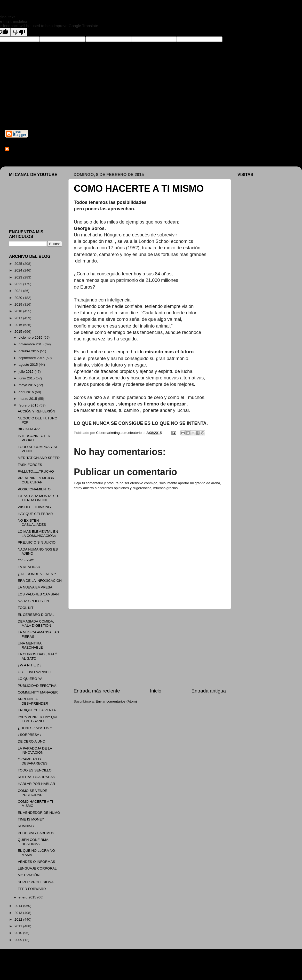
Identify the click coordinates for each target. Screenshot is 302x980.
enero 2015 (28, 897)
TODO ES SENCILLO (35, 770)
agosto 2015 (29, 365)
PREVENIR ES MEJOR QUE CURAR (36, 480)
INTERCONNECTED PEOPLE (34, 438)
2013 (19, 913)
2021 (19, 291)
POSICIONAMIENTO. (35, 489)
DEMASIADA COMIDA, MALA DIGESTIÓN (36, 623)
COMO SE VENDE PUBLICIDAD (33, 793)
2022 (19, 284)
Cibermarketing (66, 102)
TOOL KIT (26, 608)
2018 (19, 311)
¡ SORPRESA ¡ (30, 735)
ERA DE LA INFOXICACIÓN (40, 581)
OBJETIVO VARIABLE (35, 672)
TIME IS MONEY (31, 819)
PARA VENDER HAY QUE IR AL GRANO (38, 719)
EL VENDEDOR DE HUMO (39, 813)
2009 (19, 940)
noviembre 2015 (32, 344)
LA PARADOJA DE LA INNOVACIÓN (35, 750)
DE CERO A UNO (32, 741)
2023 (19, 277)
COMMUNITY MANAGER (38, 692)
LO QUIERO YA (30, 679)
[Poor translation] (19, 32)
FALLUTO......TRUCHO (36, 471)
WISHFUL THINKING (34, 507)
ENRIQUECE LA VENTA (37, 710)
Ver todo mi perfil (18, 156)
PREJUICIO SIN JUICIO (37, 542)
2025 (19, 264)
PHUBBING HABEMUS (36, 833)
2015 (19, 332)
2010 (19, 933)
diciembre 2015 (31, 337)
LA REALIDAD (29, 567)
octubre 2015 (29, 351)
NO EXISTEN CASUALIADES (32, 523)
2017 (19, 318)
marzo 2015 (28, 399)
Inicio (156, 691)
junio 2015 (27, 378)
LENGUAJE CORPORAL (37, 868)
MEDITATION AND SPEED (39, 458)
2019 (19, 304)
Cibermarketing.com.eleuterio (35, 149)
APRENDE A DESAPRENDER (33, 701)
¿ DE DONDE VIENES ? (37, 574)
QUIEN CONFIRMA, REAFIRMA (34, 842)
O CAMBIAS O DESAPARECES (33, 761)
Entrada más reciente (97, 691)
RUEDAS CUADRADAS (37, 777)
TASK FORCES (30, 465)
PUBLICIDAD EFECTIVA (37, 686)
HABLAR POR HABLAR (37, 784)
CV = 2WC (26, 560)
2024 (19, 270)
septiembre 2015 (32, 358)
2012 (19, 919)
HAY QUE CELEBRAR (35, 514)
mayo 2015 (28, 385)
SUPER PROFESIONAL (37, 882)
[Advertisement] (150, 648)
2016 (19, 325)
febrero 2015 (29, 405)
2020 (19, 298)
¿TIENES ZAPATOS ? (35, 728)
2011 (19, 926)
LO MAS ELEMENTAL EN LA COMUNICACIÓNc (38, 534)
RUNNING (26, 826)
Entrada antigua (209, 691)
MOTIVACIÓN (29, 875)
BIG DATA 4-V (29, 429)
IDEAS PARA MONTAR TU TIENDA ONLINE (39, 498)
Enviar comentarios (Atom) (116, 701)
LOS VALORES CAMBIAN (38, 594)
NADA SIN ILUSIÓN (33, 601)
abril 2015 (27, 392)
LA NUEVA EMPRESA (35, 587)
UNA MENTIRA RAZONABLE (30, 645)
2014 (19, 906)
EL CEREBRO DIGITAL (36, 615)
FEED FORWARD (32, 889)
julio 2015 (27, 372)
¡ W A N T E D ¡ (30, 665)
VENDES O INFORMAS (37, 862)
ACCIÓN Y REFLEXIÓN (37, 411)
